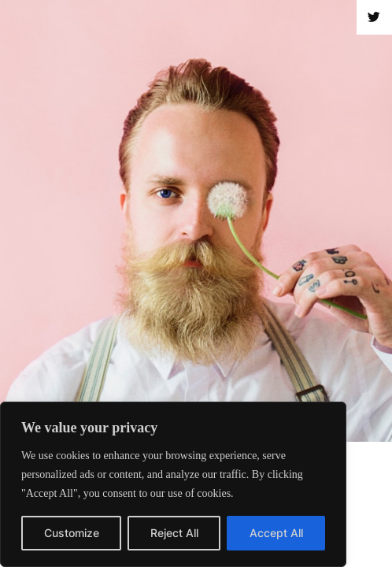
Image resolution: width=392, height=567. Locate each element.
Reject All (174, 533)
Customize (72, 533)
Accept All (276, 533)
